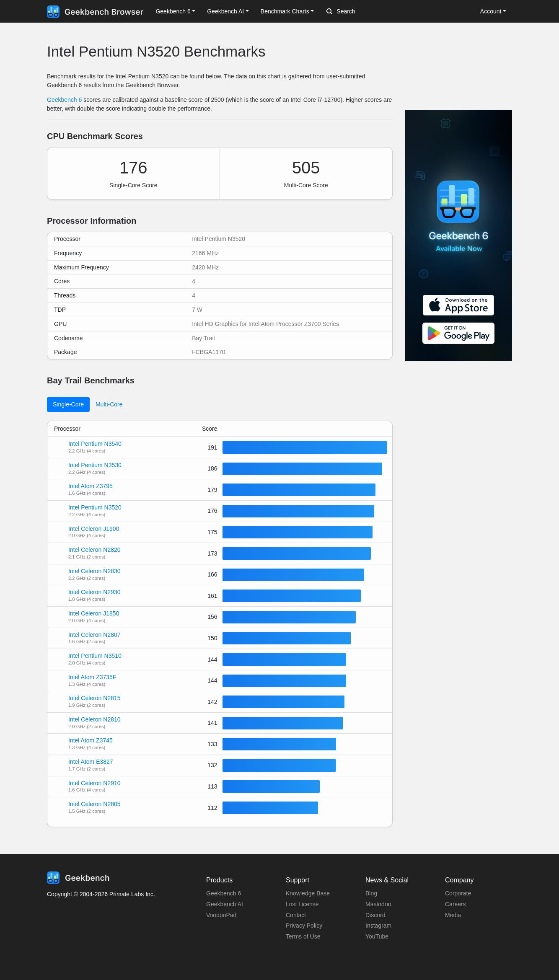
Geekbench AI (225, 904)
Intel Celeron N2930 (94, 592)
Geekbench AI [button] (225, 11)
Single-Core (68, 404)
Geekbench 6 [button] (173, 11)
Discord (375, 915)
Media (453, 915)
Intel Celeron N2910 (94, 783)
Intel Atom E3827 (91, 762)
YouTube (377, 936)
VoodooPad (221, 915)
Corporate (458, 893)
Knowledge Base (308, 893)
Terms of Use (303, 936)
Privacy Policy (304, 926)
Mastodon (378, 904)
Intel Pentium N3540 (95, 444)
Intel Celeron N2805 (94, 804)
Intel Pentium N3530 (95, 465)
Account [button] (491, 11)
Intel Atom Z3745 (91, 740)
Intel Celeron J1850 (94, 613)
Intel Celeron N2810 (94, 719)
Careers (455, 904)
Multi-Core (109, 404)
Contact (296, 915)
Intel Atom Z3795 (91, 486)
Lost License (302, 904)
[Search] (370, 12)
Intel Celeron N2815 (94, 698)
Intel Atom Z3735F (92, 677)
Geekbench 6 (64, 100)
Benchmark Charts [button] (285, 11)
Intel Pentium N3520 (95, 507)
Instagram (378, 926)
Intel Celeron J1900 (94, 529)
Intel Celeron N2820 (94, 550)
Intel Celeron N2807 (94, 635)
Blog (371, 893)
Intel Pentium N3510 (95, 656)
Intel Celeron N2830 (94, 571)
